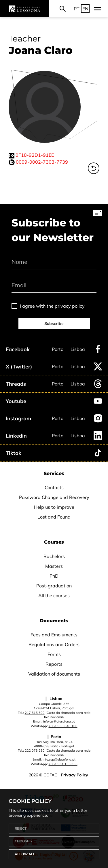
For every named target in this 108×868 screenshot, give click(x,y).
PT (77, 9)
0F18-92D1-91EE (35, 155)
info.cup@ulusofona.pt (59, 759)
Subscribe (54, 324)
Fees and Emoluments (54, 635)
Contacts (54, 487)
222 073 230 (35, 750)
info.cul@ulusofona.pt (59, 721)
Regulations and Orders (54, 644)
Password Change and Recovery (54, 497)
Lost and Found (54, 517)
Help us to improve (54, 507)
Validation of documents (54, 674)
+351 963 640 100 (63, 726)
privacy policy (70, 306)
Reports (54, 664)
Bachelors (54, 556)
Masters (54, 566)
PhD (54, 576)
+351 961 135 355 (63, 764)
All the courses (54, 595)
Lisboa (78, 349)
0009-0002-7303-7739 (42, 162)
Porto (58, 349)
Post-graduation (54, 586)
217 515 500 (35, 713)
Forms (54, 654)
